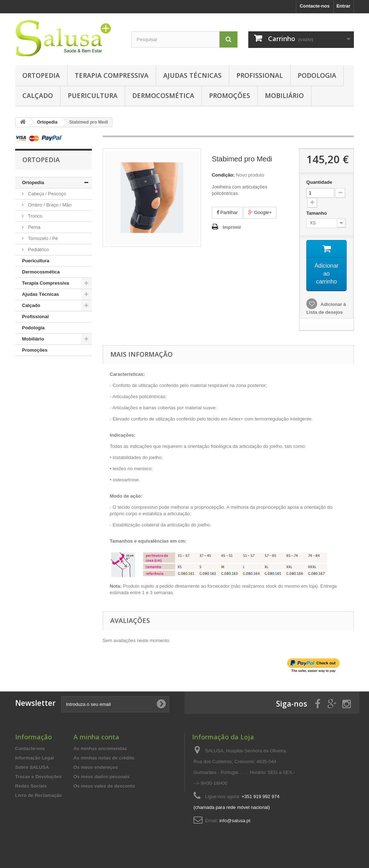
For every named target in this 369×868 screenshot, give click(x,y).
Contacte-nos (315, 6)
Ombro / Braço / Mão (49, 205)
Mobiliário (284, 95)
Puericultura (93, 95)
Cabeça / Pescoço (46, 194)
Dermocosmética (163, 95)
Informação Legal (35, 758)
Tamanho (317, 213)
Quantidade (319, 182)
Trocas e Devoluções (38, 777)
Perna (34, 227)
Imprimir (232, 227)
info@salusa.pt (235, 821)
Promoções (230, 95)
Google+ (260, 212)
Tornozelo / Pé (42, 238)
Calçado (38, 95)
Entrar (343, 6)
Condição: (223, 175)
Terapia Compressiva (112, 75)
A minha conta (96, 737)
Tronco (35, 216)
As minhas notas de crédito (104, 758)
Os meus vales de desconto (104, 786)
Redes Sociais (31, 786)
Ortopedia (41, 75)
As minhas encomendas (100, 749)
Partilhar (227, 212)
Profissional (260, 75)
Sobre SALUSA (32, 767)
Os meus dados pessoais (102, 777)
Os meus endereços (96, 767)
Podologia (317, 75)
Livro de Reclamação (39, 795)
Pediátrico (38, 250)
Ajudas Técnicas (192, 75)
